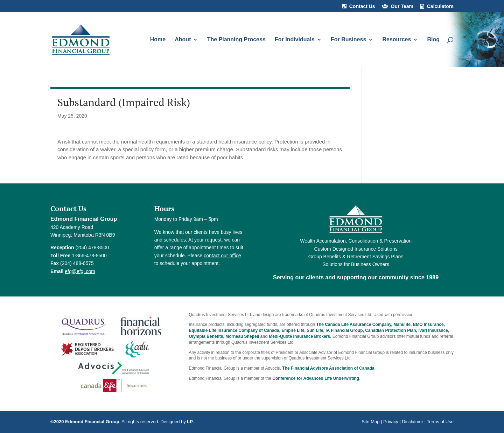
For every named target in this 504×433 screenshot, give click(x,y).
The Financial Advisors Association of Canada (328, 368)
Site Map (370, 422)
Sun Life (315, 330)
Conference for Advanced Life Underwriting (316, 378)
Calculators (440, 6)
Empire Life (293, 330)
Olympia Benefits (206, 336)
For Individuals (295, 40)
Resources (397, 40)
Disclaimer (412, 422)
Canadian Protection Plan (390, 330)
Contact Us (362, 6)
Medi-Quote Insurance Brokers (299, 336)
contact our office (222, 256)
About (183, 40)
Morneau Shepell (242, 336)
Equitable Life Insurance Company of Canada (234, 330)
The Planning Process (236, 40)
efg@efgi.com (80, 271)
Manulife (402, 324)
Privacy (391, 422)
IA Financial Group (344, 330)
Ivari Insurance (433, 330)
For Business (348, 40)
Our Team (402, 6)
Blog (433, 40)
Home (158, 40)
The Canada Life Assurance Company (354, 324)
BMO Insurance (428, 324)
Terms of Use (440, 422)
